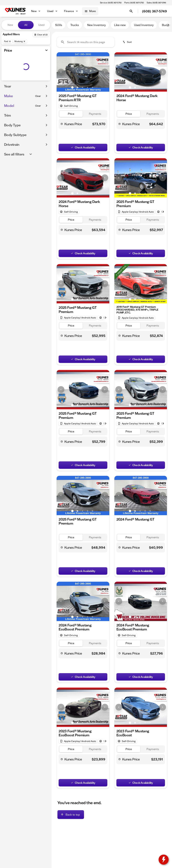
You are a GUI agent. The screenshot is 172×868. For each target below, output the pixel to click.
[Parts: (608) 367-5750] (134, 3)
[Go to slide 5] (93, 87)
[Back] (41, 35)
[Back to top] (71, 815)
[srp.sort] (127, 42)
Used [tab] (41, 25)
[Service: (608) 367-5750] (111, 3)
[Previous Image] (61, 72)
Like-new (120, 25)
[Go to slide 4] (88, 87)
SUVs (59, 25)
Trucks (75, 25)
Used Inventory (144, 25)
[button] (61, 72)
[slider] (8, 63)
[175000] (38, 80)
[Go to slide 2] (77, 87)
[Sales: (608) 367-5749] (156, 3)
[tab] (71, 114)
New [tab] (10, 25)
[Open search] (131, 11)
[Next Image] (168, 25)
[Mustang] (20, 41)
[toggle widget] (164, 860)
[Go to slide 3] (82, 87)
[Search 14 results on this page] (86, 42)
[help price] (62, 124)
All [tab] (26, 25)
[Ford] (8, 41)
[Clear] (38, 103)
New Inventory (96, 25)
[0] (11, 80)
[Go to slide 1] (72, 87)
